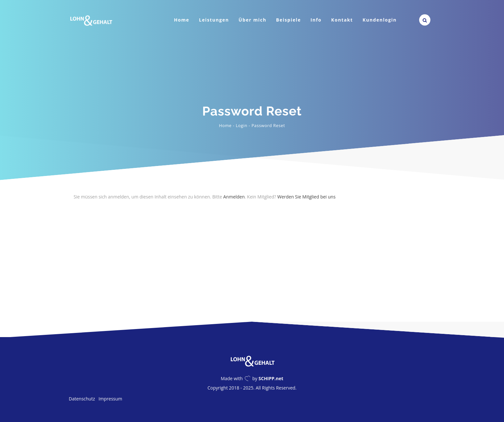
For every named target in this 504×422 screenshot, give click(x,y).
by (268, 378)
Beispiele (288, 20)
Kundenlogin (380, 20)
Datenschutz (82, 399)
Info (316, 20)
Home (182, 20)
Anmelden (234, 197)
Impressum (110, 399)
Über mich (252, 20)
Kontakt (342, 20)
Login (241, 125)
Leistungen (214, 20)
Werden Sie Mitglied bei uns (306, 197)
